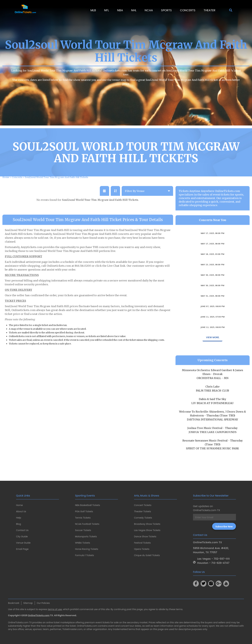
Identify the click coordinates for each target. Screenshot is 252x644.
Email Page (22, 549)
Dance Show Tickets (145, 537)
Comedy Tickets (143, 518)
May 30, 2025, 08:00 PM (213, 282)
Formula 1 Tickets (84, 555)
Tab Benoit (212, 299)
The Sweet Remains (212, 289)
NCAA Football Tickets (87, 524)
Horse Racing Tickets (87, 549)
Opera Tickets (142, 549)
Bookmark (14, 603)
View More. (212, 344)
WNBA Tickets (83, 543)
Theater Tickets (142, 511)
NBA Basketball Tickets (88, 505)
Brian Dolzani (213, 268)
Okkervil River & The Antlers (213, 320)
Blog (18, 524)
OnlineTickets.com (39, 615)
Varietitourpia (213, 278)
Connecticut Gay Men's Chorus (212, 257)
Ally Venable (213, 247)
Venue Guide (23, 543)
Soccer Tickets (83, 530)
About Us (21, 511)
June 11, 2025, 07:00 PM (213, 323)
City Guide (22, 537)
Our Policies (43, 603)
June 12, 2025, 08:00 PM (213, 334)
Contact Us (22, 530)
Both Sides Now (212, 310)
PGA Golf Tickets (84, 511)
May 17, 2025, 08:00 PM (213, 240)
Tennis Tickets (83, 518)
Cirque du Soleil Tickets (147, 555)
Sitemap (28, 603)
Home (19, 505)
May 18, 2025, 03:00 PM (213, 261)
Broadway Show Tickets (147, 524)
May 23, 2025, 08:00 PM (213, 271)
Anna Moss (213, 331)
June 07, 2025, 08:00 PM (213, 313)
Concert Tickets (143, 505)
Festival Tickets (142, 543)
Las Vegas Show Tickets (147, 530)
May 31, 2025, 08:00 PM (213, 303)
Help (19, 518)
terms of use (55, 609)
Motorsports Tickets (86, 537)
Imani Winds (212, 237)
